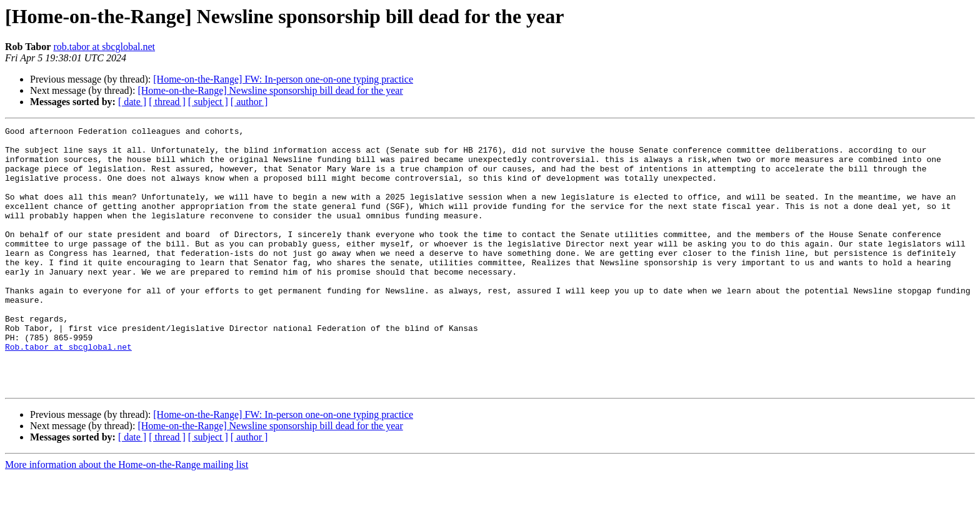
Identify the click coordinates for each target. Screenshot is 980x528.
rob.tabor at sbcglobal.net (104, 47)
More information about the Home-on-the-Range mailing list (127, 517)
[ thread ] (167, 102)
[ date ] (132, 102)
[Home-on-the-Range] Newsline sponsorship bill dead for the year (270, 90)
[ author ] (249, 102)
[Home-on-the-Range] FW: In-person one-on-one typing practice (283, 79)
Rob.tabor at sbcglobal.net (68, 392)
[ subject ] (208, 102)
